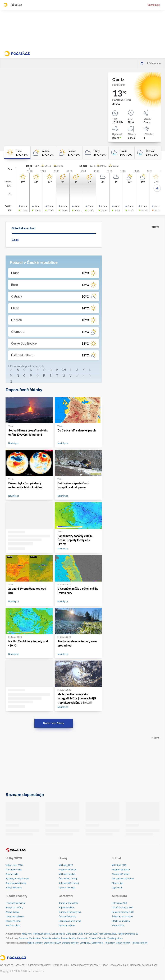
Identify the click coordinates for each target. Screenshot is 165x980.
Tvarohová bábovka (15, 917)
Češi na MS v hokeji (68, 879)
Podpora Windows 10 (128, 934)
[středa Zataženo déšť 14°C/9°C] (122, 153)
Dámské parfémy (70, 943)
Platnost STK (118, 926)
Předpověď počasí (42, 934)
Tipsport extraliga (67, 888)
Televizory (110, 943)
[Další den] (157, 188)
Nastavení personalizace (144, 965)
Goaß (15, 240)
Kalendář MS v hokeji (69, 883)
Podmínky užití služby (38, 965)
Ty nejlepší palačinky (15, 903)
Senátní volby (12, 874)
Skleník (93, 938)
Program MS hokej (67, 870)
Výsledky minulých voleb (17, 879)
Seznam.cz (154, 5)
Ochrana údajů (61, 965)
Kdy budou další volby (16, 883)
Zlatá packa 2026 (75, 934)
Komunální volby (13, 870)
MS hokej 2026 (66, 865)
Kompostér (82, 938)
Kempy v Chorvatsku (68, 903)
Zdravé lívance (13, 912)
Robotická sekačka (51, 938)
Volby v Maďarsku (14, 888)
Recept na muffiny (14, 908)
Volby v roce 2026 (14, 865)
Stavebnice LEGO (52, 943)
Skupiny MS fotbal (120, 874)
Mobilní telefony (35, 943)
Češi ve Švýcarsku (67, 917)
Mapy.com (27, 934)
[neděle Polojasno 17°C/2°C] (43, 153)
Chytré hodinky (123, 943)
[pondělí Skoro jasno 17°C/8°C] (69, 153)
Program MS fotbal (121, 870)
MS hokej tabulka (67, 874)
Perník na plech (13, 926)
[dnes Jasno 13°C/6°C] (17, 153)
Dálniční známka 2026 (122, 908)
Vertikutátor (35, 938)
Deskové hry (98, 943)
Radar (104, 965)
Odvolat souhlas (119, 965)
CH (64, 370)
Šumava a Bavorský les (70, 912)
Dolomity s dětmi (67, 926)
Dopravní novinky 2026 (123, 912)
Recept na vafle (13, 921)
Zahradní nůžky (68, 938)
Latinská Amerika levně (70, 921)
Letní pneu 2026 (120, 903)
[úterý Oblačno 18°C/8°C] (96, 153)
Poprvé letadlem (67, 908)
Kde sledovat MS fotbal (123, 879)
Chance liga (117, 883)
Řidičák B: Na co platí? (122, 917)
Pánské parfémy (140, 943)
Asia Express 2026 (107, 934)
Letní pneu (85, 943)
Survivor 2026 (91, 934)
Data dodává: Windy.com (85, 965)
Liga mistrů (117, 888)
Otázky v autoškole (121, 921)
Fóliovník (102, 938)
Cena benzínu (58, 934)
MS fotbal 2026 (119, 865)
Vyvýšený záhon (115, 938)
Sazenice (23, 938)
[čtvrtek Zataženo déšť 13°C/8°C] (148, 153)
